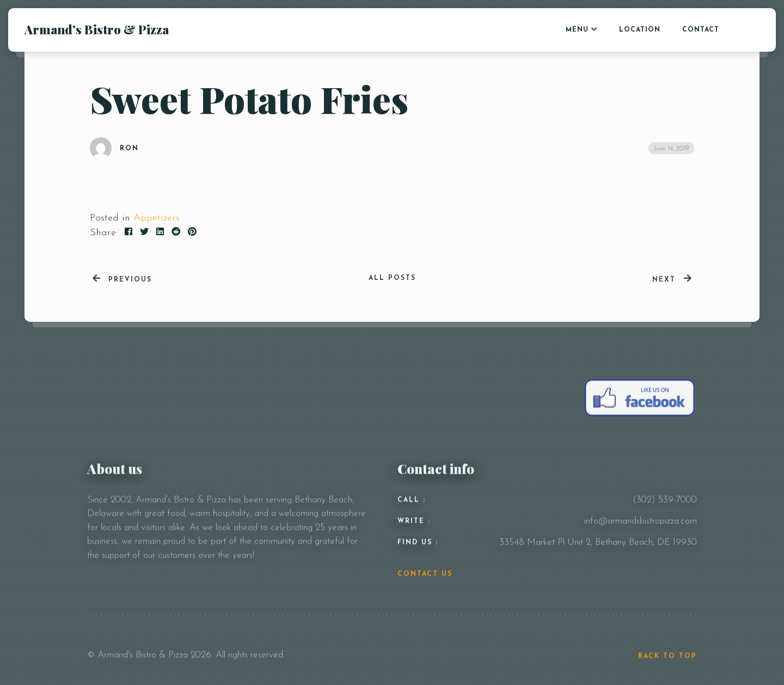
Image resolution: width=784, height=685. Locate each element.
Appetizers (157, 218)
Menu (577, 30)
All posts (392, 278)
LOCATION (640, 30)
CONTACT (701, 30)
